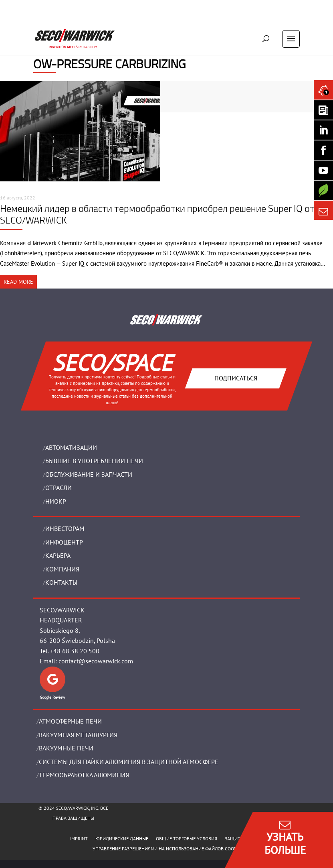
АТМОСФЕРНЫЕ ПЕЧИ (70, 721)
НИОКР (56, 501)
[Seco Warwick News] (323, 90)
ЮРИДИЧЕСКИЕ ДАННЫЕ (122, 839)
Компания (62, 569)
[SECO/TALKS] (323, 170)
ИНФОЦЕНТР (64, 542)
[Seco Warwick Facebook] (323, 150)
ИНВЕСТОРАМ (65, 529)
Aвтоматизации (71, 447)
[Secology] (323, 190)
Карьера (58, 555)
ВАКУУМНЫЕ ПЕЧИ (66, 748)
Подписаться (236, 378)
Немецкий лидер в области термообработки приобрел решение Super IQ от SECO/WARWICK (157, 214)
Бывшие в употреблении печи (94, 461)
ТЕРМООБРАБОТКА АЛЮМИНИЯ (84, 775)
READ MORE (18, 282)
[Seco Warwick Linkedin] (323, 130)
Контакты (61, 582)
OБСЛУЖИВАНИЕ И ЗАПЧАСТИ (89, 474)
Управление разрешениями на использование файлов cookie (166, 849)
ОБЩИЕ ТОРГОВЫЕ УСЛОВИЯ (187, 839)
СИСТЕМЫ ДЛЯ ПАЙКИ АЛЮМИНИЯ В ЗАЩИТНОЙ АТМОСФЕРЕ (129, 762)
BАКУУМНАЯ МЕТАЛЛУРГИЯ (78, 735)
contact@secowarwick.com (96, 661)
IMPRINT (79, 839)
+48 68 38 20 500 (75, 651)
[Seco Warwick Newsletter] (323, 110)
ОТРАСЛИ (59, 488)
